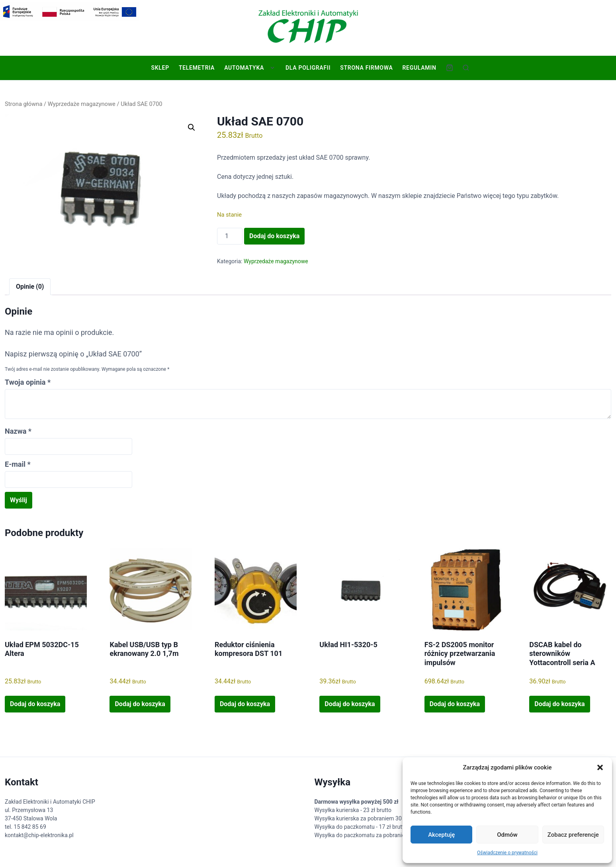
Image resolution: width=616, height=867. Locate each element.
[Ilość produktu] (230, 236)
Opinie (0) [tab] (30, 287)
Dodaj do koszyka (274, 236)
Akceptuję (441, 835)
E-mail (18, 464)
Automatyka (244, 68)
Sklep (160, 68)
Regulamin (419, 68)
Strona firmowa (366, 68)
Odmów (507, 835)
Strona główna (23, 104)
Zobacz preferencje (573, 835)
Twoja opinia (28, 382)
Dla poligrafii (308, 68)
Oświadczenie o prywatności (507, 853)
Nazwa (18, 431)
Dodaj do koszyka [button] (35, 704)
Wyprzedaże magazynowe (82, 104)
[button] (600, 767)
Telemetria (197, 68)
